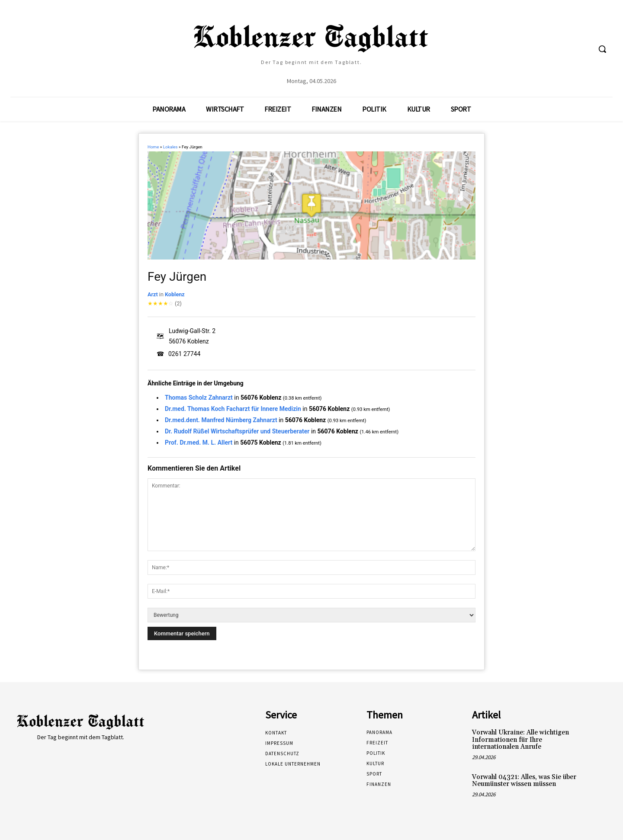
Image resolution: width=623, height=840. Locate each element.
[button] (602, 49)
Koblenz (175, 294)
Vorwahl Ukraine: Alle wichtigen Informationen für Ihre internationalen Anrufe (520, 740)
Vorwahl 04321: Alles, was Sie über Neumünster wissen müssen (524, 781)
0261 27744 (184, 354)
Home (153, 147)
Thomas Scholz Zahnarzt (199, 398)
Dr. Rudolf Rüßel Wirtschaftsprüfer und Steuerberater (237, 431)
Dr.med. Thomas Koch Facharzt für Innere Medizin (233, 409)
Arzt (153, 294)
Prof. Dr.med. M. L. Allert (199, 442)
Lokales (170, 147)
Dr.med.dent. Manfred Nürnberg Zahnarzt (221, 420)
